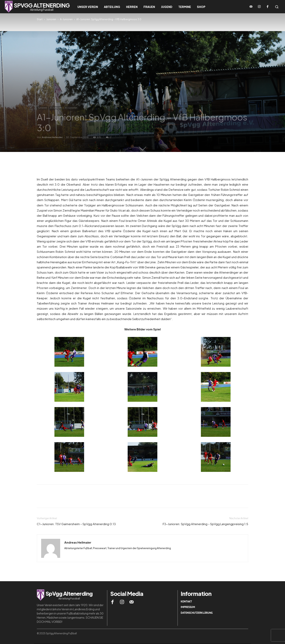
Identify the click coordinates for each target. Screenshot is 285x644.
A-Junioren (66, 19)
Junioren (51, 19)
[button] (277, 7)
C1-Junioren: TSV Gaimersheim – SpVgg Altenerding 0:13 (76, 524)
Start (40, 19)
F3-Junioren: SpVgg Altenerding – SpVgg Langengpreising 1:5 (205, 524)
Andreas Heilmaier (52, 137)
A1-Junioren (71, 108)
